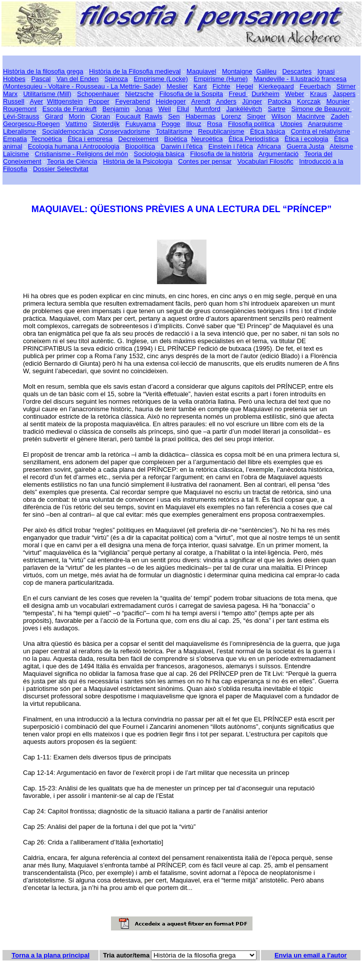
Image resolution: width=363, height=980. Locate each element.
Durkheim (265, 94)
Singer (256, 116)
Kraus (318, 94)
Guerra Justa (305, 146)
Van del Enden (77, 79)
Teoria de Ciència (72, 161)
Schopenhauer (98, 94)
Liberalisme (19, 131)
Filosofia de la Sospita (191, 94)
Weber (294, 94)
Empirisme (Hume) (220, 79)
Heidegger (170, 101)
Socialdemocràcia (68, 131)
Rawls (153, 116)
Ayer (36, 101)
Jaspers (344, 94)
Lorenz (231, 116)
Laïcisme (16, 154)
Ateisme (341, 146)
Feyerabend (133, 101)
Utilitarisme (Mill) (47, 94)
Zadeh (340, 116)
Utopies (291, 124)
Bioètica (175, 139)
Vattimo (76, 124)
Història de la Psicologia (138, 161)
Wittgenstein (65, 101)
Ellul (183, 109)
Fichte (221, 86)
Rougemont (20, 109)
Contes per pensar (205, 161)
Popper (99, 101)
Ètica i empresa (90, 139)
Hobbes (14, 79)
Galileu (266, 71)
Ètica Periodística (253, 139)
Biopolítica (140, 146)
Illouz (193, 124)
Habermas (200, 116)
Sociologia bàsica (159, 154)
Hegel (244, 86)
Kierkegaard (276, 86)
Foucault (128, 116)
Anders (226, 101)
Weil (165, 109)
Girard (54, 116)
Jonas (144, 109)
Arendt (200, 101)
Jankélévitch (244, 109)
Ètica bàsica (267, 131)
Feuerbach (315, 86)
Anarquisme (325, 124)
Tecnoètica (46, 139)
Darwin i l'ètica (182, 146)
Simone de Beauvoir (321, 109)
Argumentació (278, 154)
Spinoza (116, 79)
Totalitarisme (174, 131)
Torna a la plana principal (50, 955)
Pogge (171, 124)
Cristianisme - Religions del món (81, 154)
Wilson (281, 116)
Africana (269, 146)
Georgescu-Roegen (31, 124)
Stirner (346, 86)
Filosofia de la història (221, 154)
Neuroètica (207, 139)
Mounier (338, 101)
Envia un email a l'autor (311, 955)
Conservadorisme (124, 131)
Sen (174, 116)
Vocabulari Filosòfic (265, 161)
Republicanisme (221, 131)
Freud (238, 94)
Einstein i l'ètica (231, 146)
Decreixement (138, 139)
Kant (200, 86)
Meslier (177, 86)
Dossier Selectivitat (61, 169)
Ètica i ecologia (306, 139)
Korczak (309, 101)
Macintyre (311, 116)
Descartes (297, 71)
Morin (77, 116)
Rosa (214, 124)
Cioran (100, 116)
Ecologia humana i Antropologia (74, 146)
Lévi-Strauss (21, 116)
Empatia (15, 139)
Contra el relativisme (321, 131)
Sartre (276, 109)
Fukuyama (141, 124)
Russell (14, 101)
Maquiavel (201, 71)
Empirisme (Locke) (160, 79)
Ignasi (326, 71)
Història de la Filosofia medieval (135, 71)
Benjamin (116, 109)
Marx (10, 94)
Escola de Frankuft (69, 109)
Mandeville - (271, 79)
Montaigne (237, 71)
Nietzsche (139, 94)
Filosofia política (251, 124)
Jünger (252, 101)
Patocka (280, 101)
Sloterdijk (106, 124)
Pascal (41, 79)
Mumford (208, 109)
